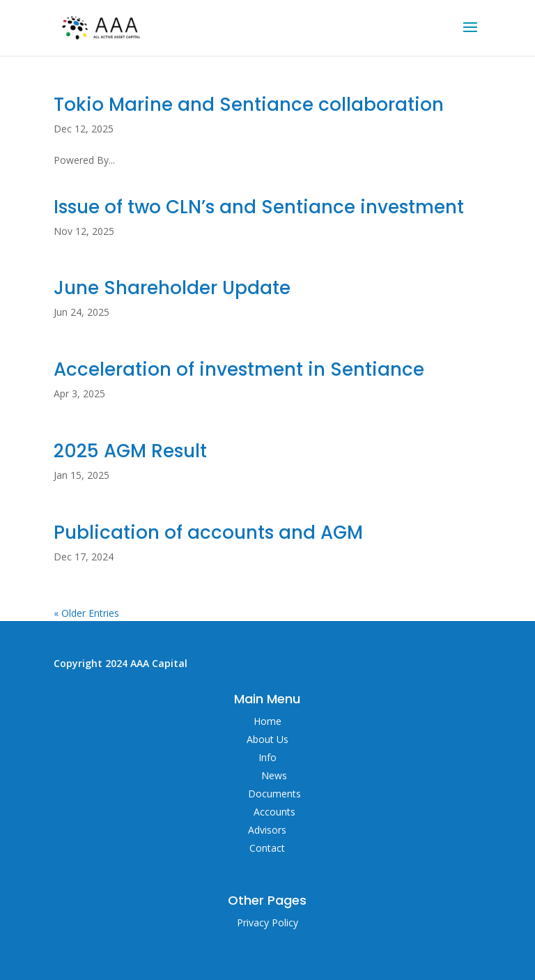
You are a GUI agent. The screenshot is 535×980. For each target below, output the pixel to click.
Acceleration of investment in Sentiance (239, 369)
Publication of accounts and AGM (208, 533)
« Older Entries (86, 613)
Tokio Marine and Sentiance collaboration (249, 105)
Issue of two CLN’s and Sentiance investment (261, 207)
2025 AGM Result (130, 451)
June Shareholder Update (172, 288)
